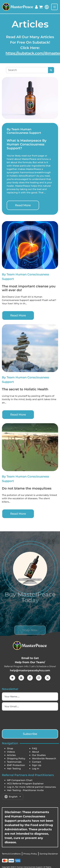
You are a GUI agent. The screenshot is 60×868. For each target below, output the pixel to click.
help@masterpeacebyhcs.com (30, 670)
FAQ (34, 748)
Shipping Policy (16, 758)
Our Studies (39, 755)
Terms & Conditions (11, 854)
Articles (11, 755)
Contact (37, 762)
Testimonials (14, 762)
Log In (36, 769)
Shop (10, 748)
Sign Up (37, 765)
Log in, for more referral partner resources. (32, 787)
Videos (11, 752)
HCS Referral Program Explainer (25, 784)
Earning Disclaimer (49, 854)
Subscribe (30, 734)
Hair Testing (14, 769)
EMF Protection (16, 765)
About (36, 752)
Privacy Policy (30, 854)
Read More (23, 205)
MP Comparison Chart (20, 780)
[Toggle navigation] (54, 7)
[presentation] (26, 719)
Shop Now (30, 636)
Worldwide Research (44, 758)
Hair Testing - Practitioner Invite (25, 790)
